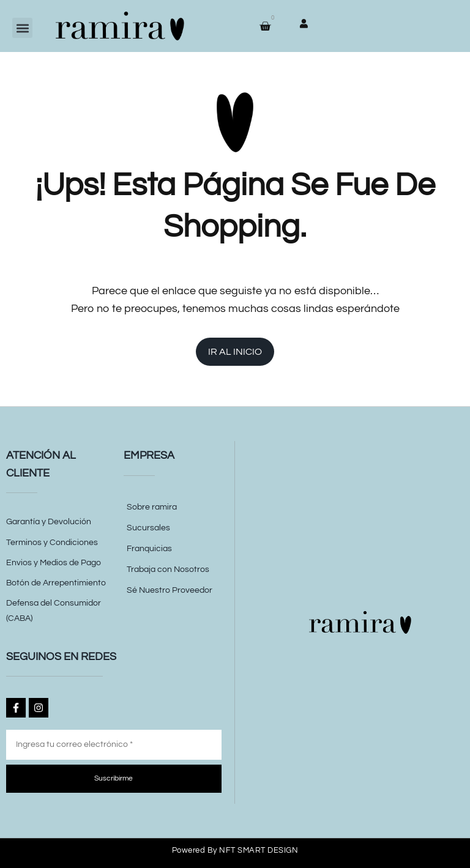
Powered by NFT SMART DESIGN (235, 850)
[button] (22, 28)
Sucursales (148, 528)
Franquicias (149, 549)
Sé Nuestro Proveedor (170, 590)
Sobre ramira (152, 507)
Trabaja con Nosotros (168, 569)
